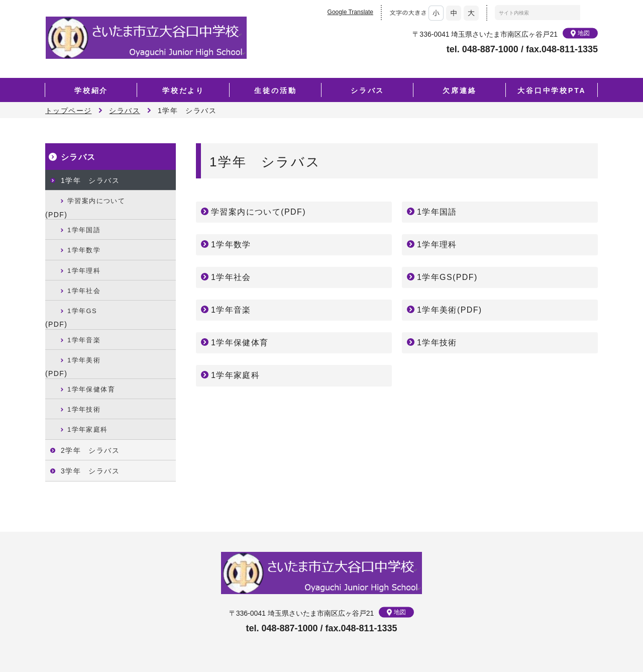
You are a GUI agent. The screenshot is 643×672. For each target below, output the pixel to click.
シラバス (367, 90)
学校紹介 (91, 90)
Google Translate (350, 12)
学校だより (183, 90)
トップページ (68, 111)
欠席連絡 (459, 90)
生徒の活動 (275, 90)
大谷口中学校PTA (552, 90)
